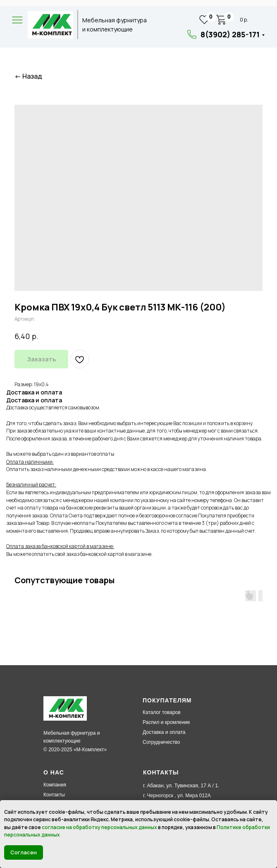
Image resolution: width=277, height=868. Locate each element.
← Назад (28, 76)
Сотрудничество (161, 742)
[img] (50, 25)
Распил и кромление (166, 722)
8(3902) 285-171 (230, 34)
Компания (55, 785)
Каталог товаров (162, 712)
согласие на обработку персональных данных (99, 827)
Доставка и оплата (164, 732)
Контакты (54, 795)
